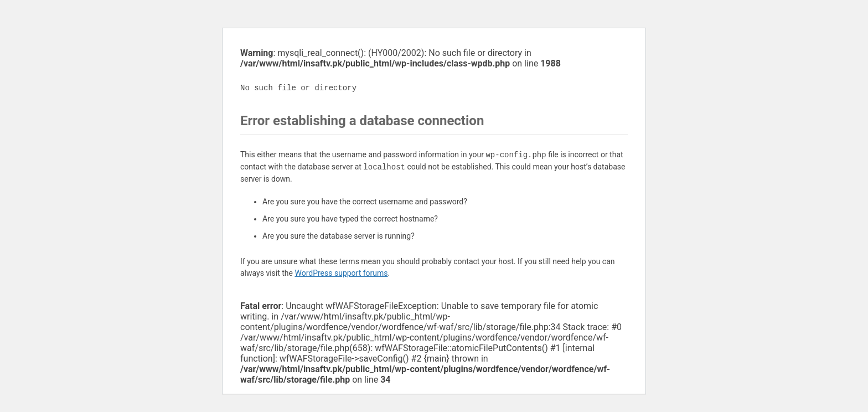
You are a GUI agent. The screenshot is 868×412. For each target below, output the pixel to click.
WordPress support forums (341, 273)
